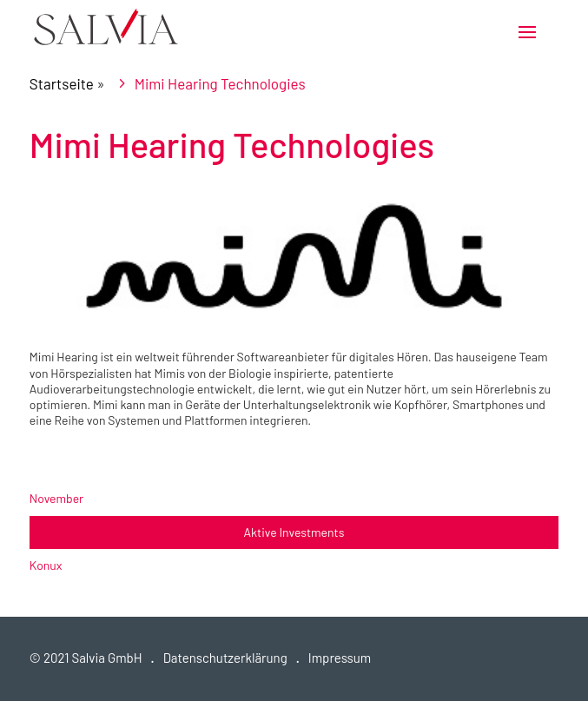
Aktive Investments (294, 532)
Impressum (340, 658)
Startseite (62, 83)
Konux (46, 565)
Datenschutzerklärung (225, 658)
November (56, 498)
